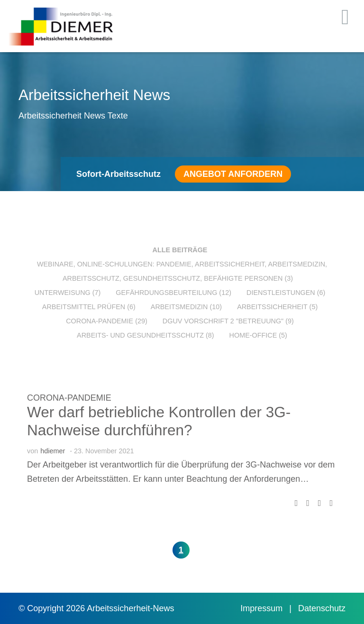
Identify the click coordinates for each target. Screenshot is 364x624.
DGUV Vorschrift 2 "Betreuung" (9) (228, 321)
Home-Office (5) (258, 335)
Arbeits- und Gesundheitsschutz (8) (145, 335)
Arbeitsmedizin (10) (186, 307)
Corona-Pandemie (69, 398)
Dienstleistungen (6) (286, 293)
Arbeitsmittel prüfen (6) (89, 307)
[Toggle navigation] (345, 17)
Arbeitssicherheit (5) (277, 307)
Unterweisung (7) (68, 293)
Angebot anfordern (233, 174)
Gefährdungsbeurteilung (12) (173, 293)
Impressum (263, 608)
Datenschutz (322, 608)
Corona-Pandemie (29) (107, 321)
